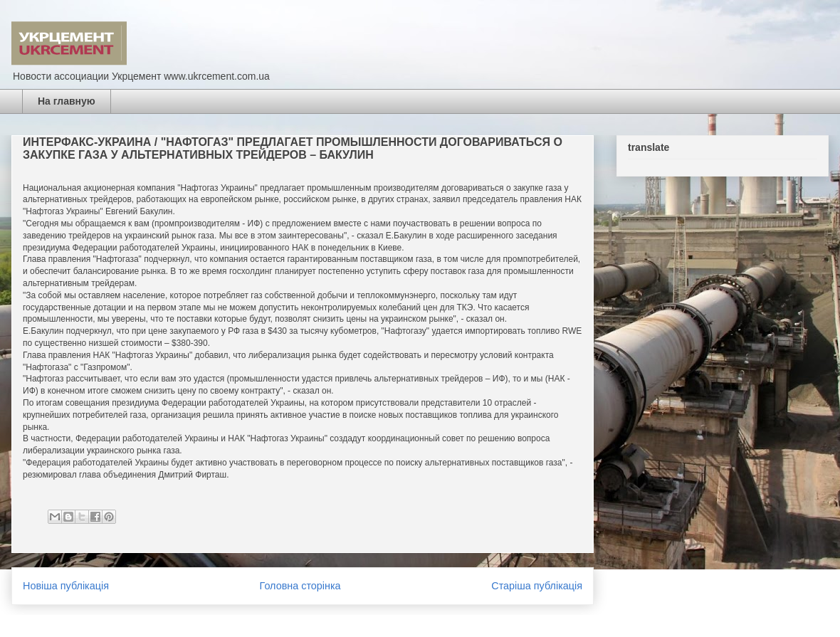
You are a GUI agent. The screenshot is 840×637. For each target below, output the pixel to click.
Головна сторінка (300, 586)
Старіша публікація (537, 586)
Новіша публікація (66, 586)
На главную (67, 101)
